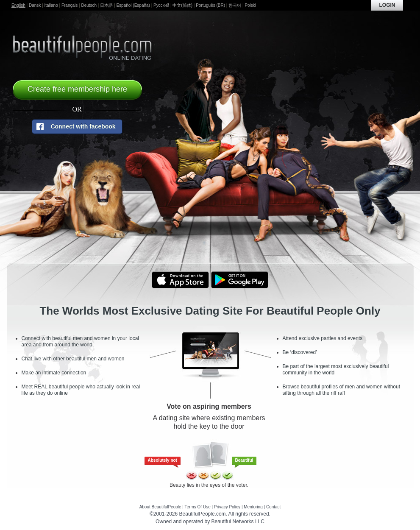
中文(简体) (182, 5)
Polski (250, 5)
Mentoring (253, 507)
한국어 (235, 5)
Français (70, 5)
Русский (161, 5)
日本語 (106, 5)
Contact (273, 507)
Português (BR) (210, 5)
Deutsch (89, 5)
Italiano (51, 5)
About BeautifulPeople (160, 507)
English (18, 5)
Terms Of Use (198, 507)
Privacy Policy (227, 507)
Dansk (35, 5)
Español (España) (133, 5)
